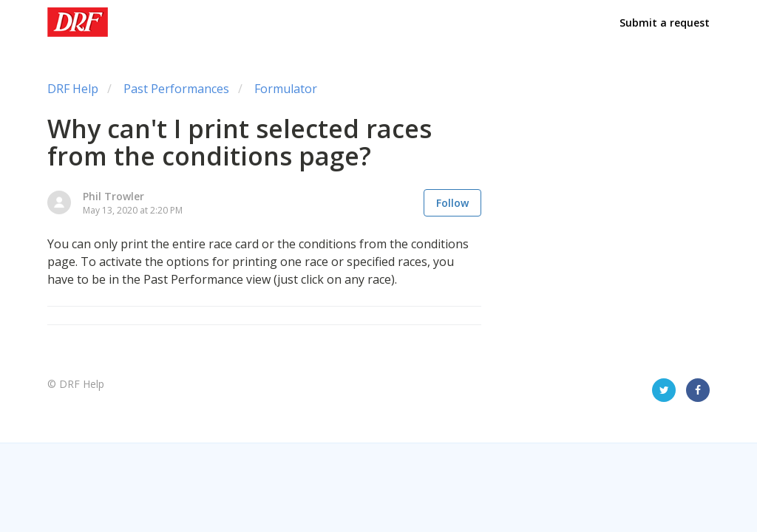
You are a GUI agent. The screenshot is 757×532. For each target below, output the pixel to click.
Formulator (286, 89)
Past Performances (176, 89)
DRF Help (73, 89)
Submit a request (665, 23)
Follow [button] (452, 203)
